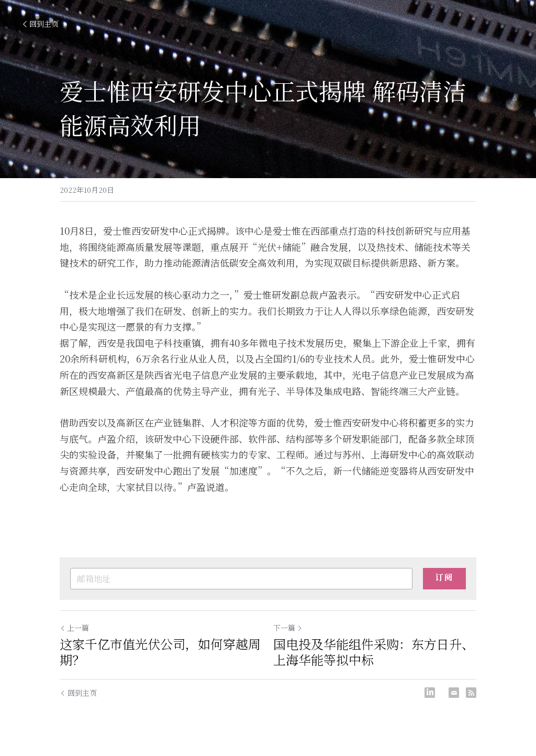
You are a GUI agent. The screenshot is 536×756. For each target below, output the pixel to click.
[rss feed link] (471, 693)
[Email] (454, 693)
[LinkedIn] (430, 693)
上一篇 (74, 628)
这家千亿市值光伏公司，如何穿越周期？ (160, 652)
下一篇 (288, 628)
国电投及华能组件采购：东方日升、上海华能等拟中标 (374, 652)
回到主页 (40, 24)
